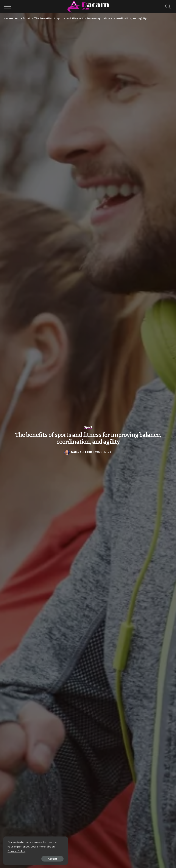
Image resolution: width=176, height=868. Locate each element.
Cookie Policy (16, 851)
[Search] (167, 6)
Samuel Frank (81, 452)
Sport (88, 427)
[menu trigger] (9, 6)
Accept (52, 859)
